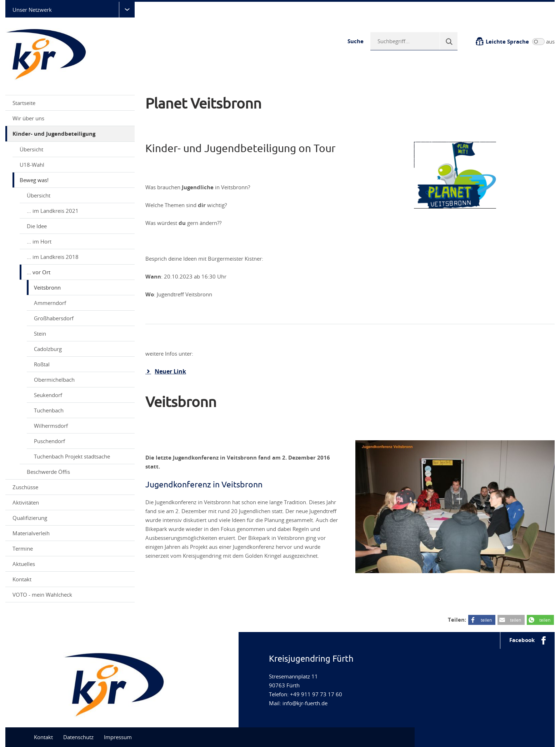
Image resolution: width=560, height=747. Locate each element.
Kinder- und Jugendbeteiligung (71, 134)
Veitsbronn (47, 287)
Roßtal (42, 364)
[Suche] (449, 41)
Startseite (24, 103)
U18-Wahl (74, 165)
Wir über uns (71, 118)
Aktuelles (71, 564)
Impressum (118, 737)
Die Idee (37, 226)
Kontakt (22, 579)
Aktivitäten (71, 502)
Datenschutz (78, 737)
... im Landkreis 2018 (53, 257)
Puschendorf (49, 441)
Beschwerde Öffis (48, 472)
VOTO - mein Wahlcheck (71, 595)
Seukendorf (48, 395)
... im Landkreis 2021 (78, 211)
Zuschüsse (71, 487)
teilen (486, 620)
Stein (40, 334)
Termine (23, 548)
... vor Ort (78, 272)
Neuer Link (170, 371)
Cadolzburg (48, 349)
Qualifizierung (71, 518)
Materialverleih (71, 533)
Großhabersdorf (54, 318)
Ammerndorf (50, 303)
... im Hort (39, 241)
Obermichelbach (54, 380)
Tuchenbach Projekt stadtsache (72, 456)
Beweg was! (74, 180)
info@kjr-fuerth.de (305, 703)
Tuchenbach (49, 410)
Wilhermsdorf (51, 426)
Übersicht (31, 149)
